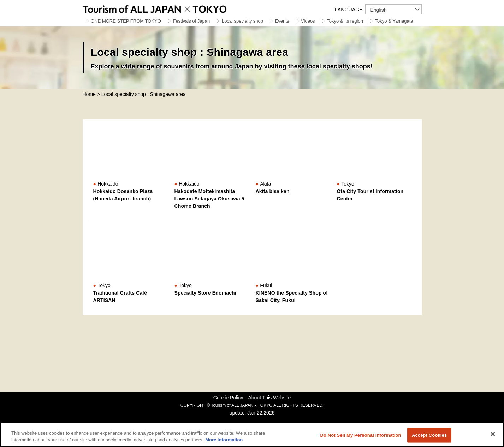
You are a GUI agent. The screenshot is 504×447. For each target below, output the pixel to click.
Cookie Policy (228, 398)
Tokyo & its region (345, 21)
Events (282, 21)
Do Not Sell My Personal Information (360, 435)
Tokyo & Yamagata (394, 21)
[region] (252, 435)
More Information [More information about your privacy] (224, 440)
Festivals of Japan (191, 21)
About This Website (269, 398)
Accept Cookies (429, 435)
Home (89, 94)
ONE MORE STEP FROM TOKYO (126, 21)
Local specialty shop (242, 21)
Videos (308, 21)
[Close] (493, 434)
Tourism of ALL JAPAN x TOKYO (171, 8)
